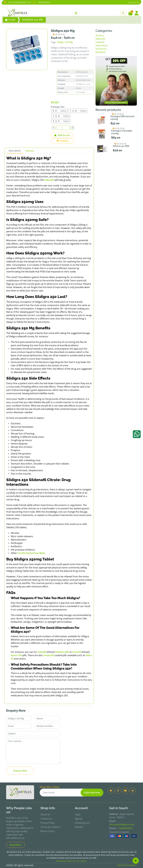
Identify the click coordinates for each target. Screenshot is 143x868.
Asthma (100, 35)
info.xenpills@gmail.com (19, 2)
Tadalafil (100, 42)
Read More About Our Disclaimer (71, 861)
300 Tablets (61, 121)
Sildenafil (100, 39)
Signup (78, 819)
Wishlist (79, 827)
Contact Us (46, 819)
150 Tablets (61, 116)
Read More (15, 845)
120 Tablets (78, 111)
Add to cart (62, 135)
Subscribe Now (92, 793)
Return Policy (47, 831)
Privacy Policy (48, 823)
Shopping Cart (82, 823)
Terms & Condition (50, 827)
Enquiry (62, 141)
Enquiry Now (20, 771)
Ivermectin (101, 49)
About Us (45, 814)
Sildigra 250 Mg (65, 42)
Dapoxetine (102, 45)
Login (78, 814)
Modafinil (100, 52)
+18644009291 (44, 2)
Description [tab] (15, 151)
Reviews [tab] (30, 151)
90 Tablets (59, 111)
